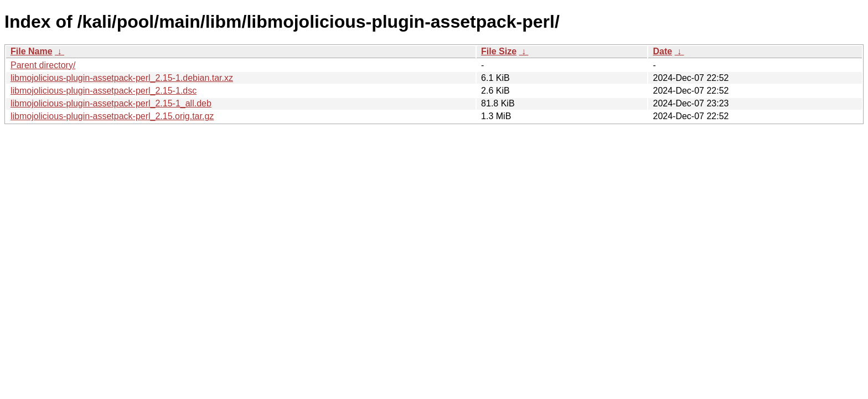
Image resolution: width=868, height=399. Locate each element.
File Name (32, 51)
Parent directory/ (43, 65)
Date (662, 51)
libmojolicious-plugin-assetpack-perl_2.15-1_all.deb (111, 103)
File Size (499, 51)
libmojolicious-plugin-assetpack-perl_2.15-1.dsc (104, 91)
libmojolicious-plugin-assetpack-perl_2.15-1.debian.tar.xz (122, 78)
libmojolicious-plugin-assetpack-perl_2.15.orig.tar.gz (112, 116)
